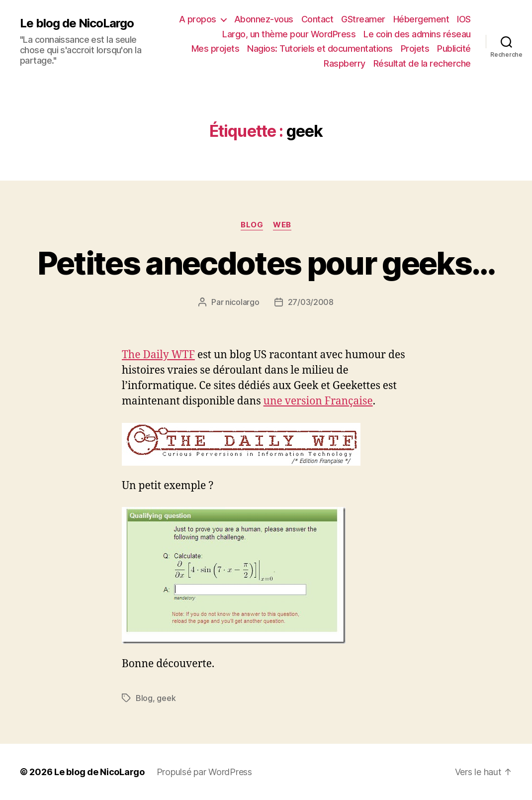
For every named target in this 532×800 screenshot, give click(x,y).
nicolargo (242, 302)
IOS (464, 19)
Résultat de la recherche (422, 63)
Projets (415, 49)
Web (282, 225)
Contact (317, 19)
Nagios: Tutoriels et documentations (320, 49)
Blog (252, 225)
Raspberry (345, 63)
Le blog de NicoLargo (77, 23)
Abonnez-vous (264, 19)
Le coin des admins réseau (417, 34)
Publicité (454, 49)
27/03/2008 (311, 302)
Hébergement (421, 19)
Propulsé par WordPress (204, 772)
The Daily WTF (158, 355)
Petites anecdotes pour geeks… (266, 263)
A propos (198, 19)
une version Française (318, 401)
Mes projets (216, 49)
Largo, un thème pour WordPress (289, 34)
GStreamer (363, 19)
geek (166, 698)
